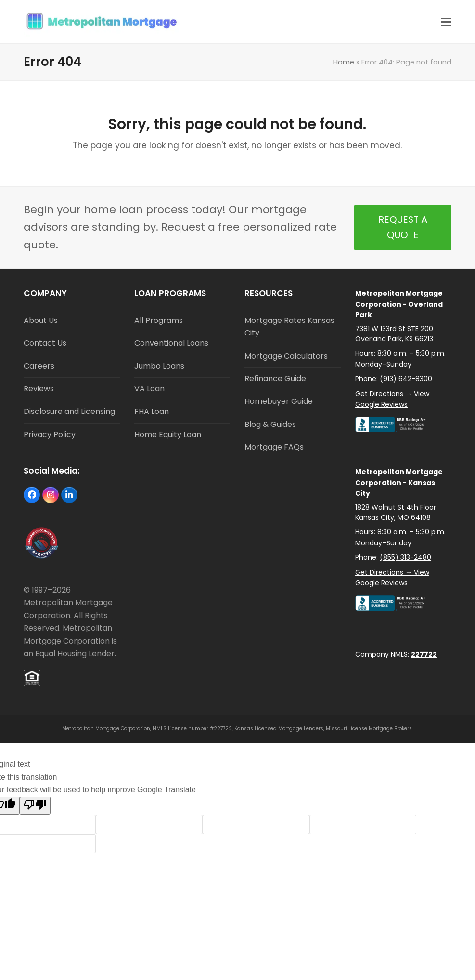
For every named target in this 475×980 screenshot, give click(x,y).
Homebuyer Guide (279, 401)
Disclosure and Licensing (69, 411)
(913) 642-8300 (406, 379)
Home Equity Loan (168, 434)
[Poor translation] (35, 806)
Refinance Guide (275, 379)
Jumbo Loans (159, 366)
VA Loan (149, 389)
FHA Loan (152, 411)
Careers (39, 366)
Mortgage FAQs (274, 447)
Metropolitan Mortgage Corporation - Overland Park (399, 304)
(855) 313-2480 (405, 557)
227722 (424, 654)
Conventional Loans (171, 343)
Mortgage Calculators (286, 356)
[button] (446, 22)
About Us (41, 320)
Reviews (39, 389)
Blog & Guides (270, 424)
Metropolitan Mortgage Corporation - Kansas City (399, 483)
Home (344, 62)
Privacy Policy (50, 434)
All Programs (159, 320)
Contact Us (45, 343)
